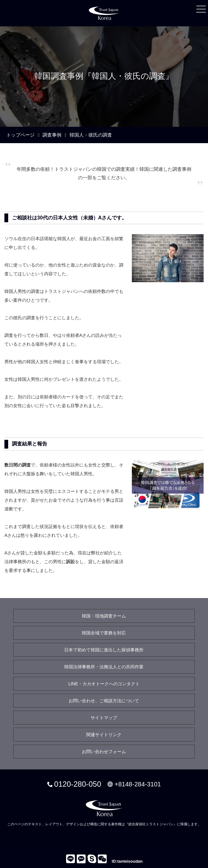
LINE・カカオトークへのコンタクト (104, 684)
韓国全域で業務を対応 (104, 633)
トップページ (20, 135)
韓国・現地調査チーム (104, 616)
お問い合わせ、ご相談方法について (104, 701)
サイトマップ (104, 718)
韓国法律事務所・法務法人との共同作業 (104, 667)
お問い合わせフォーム (104, 752)
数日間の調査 (18, 465)
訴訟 (70, 562)
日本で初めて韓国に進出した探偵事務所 (104, 650)
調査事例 (52, 135)
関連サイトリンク (104, 735)
